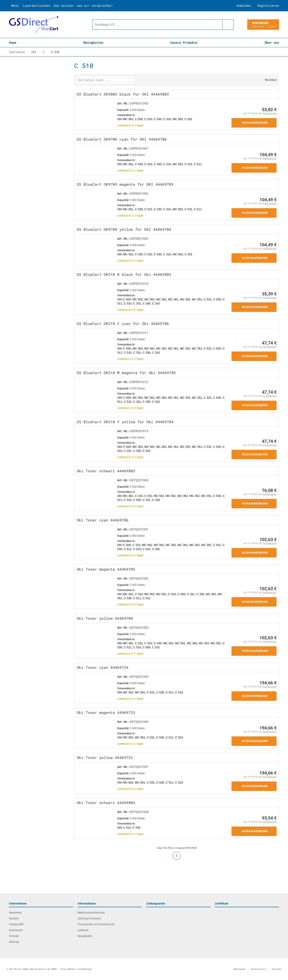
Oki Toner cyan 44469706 (103, 520)
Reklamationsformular (91, 913)
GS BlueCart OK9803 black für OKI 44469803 (123, 94)
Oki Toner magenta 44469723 (106, 712)
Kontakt (14, 936)
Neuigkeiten (93, 42)
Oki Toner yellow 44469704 (105, 618)
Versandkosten (270, 113)
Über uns (272, 42)
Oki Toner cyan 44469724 (103, 667)
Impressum (16, 930)
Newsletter (15, 913)
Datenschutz (259, 969)
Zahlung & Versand (89, 918)
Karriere (14, 918)
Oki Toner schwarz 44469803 (106, 471)
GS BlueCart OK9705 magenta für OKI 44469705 (125, 184)
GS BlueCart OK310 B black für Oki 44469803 (124, 274)
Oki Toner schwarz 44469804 (106, 803)
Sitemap (14, 942)
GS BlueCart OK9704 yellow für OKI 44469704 (124, 229)
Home (13, 42)
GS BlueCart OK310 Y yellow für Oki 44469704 (125, 422)
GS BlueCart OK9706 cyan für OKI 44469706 (122, 139)
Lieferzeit (83, 930)
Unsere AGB (16, 924)
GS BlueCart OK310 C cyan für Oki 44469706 (123, 323)
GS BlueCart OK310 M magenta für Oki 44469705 (126, 373)
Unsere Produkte (184, 42)
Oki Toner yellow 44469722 (105, 757)
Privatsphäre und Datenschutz (96, 924)
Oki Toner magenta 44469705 (106, 569)
